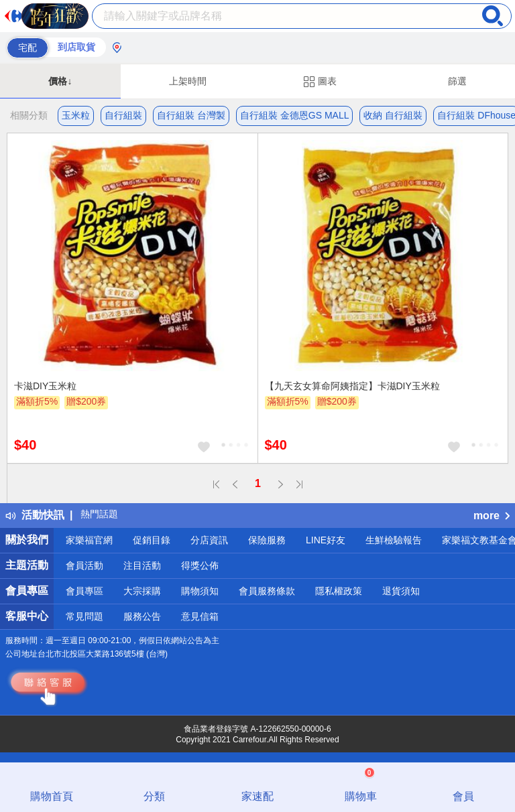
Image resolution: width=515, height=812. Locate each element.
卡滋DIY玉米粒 (45, 386)
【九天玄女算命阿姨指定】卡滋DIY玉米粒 (352, 386)
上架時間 (188, 81)
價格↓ (60, 81)
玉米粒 (76, 115)
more (492, 516)
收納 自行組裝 (393, 115)
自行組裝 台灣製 (191, 115)
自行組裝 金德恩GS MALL (295, 115)
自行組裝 (123, 115)
